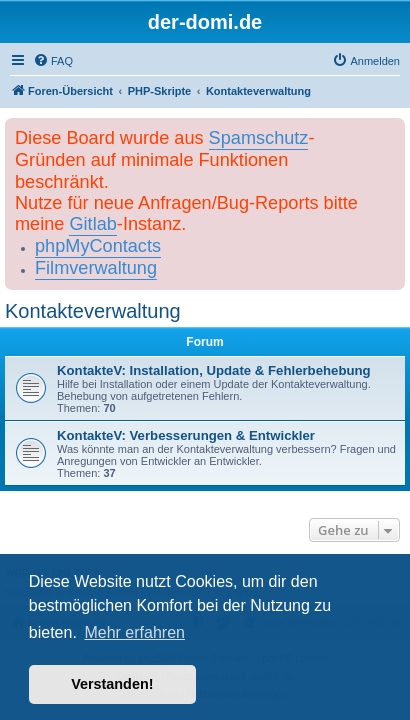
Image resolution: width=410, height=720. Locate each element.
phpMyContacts (98, 246)
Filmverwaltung (96, 268)
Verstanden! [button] (112, 684)
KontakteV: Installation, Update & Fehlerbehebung (214, 370)
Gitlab (92, 224)
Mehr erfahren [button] (134, 632)
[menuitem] (53, 61)
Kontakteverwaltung (93, 311)
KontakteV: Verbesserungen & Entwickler (186, 435)
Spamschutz (259, 138)
